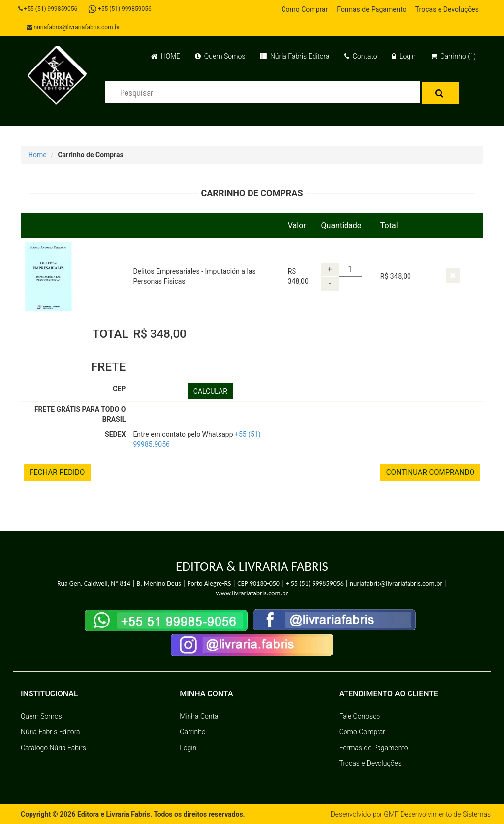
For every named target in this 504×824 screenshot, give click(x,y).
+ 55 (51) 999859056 (315, 583)
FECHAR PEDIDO (57, 472)
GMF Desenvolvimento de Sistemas (437, 814)
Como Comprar (304, 9)
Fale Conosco (360, 716)
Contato (360, 56)
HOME (166, 56)
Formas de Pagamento (371, 9)
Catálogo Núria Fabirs (53, 748)
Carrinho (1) (453, 56)
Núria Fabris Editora (295, 56)
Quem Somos (220, 56)
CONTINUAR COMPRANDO (430, 472)
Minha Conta (199, 716)
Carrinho (192, 732)
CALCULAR (210, 391)
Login (404, 56)
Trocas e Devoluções (447, 9)
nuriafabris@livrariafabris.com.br (73, 27)
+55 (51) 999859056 (48, 9)
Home (37, 155)
